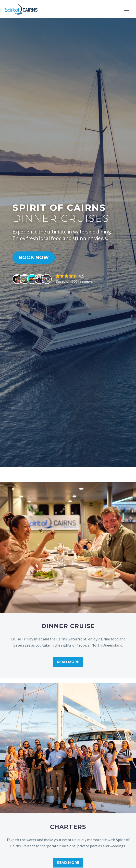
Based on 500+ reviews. (74, 281)
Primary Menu (126, 9)
